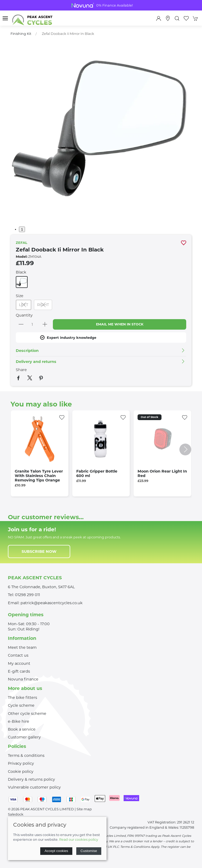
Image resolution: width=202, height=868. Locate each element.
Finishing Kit (21, 34)
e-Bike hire (19, 721)
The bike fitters (22, 698)
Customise (89, 851)
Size (20, 296)
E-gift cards (19, 671)
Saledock (16, 814)
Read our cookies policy (79, 840)
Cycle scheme (21, 705)
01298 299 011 (27, 595)
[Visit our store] (168, 18)
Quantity (24, 315)
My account (19, 663)
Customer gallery (24, 737)
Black (21, 272)
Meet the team (22, 647)
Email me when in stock (120, 324)
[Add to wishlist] (62, 417)
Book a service (22, 729)
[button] (5, 18)
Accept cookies (56, 851)
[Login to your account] (159, 18)
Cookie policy (21, 771)
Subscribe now (39, 551)
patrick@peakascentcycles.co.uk (52, 603)
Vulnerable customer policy (34, 787)
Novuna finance (23, 679)
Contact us (18, 655)
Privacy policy (21, 763)
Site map (84, 809)
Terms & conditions (26, 756)
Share (21, 370)
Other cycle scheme (27, 714)
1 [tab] (22, 229)
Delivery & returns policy (31, 779)
